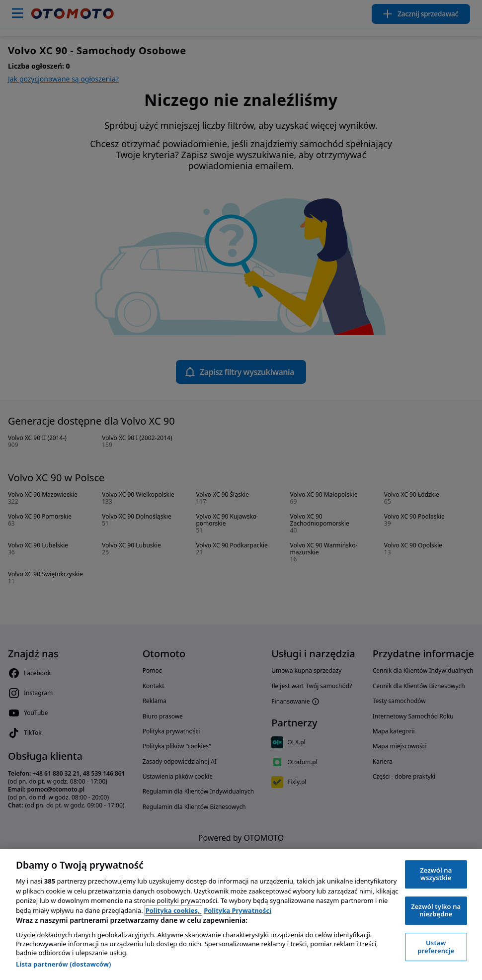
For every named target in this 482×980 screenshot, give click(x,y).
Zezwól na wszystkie (436, 874)
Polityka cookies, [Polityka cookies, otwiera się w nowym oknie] (174, 910)
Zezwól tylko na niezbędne (436, 910)
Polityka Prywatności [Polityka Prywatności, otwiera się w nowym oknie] (238, 910)
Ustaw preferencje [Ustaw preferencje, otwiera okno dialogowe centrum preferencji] (436, 947)
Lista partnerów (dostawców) (64, 964)
